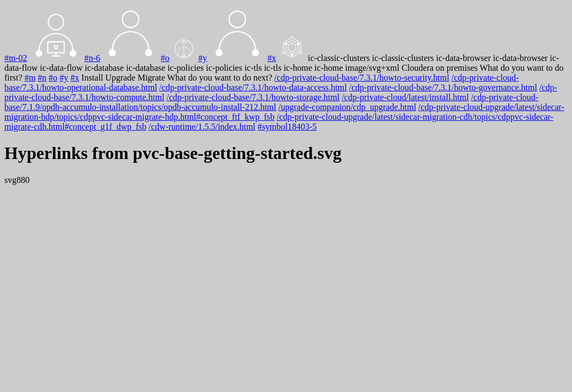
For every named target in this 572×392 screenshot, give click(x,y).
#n (42, 78)
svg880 (17, 180)
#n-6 (92, 58)
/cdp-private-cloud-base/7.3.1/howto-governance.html (443, 87)
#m (30, 78)
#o (165, 58)
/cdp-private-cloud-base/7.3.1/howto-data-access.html (253, 87)
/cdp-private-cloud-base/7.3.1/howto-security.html (362, 78)
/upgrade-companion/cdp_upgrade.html (347, 107)
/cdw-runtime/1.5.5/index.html (202, 127)
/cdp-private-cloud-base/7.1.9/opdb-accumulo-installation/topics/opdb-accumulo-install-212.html (271, 102)
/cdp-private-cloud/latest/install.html (405, 97)
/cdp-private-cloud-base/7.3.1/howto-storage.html (253, 97)
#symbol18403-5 (287, 127)
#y (203, 58)
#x (272, 58)
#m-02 (16, 58)
